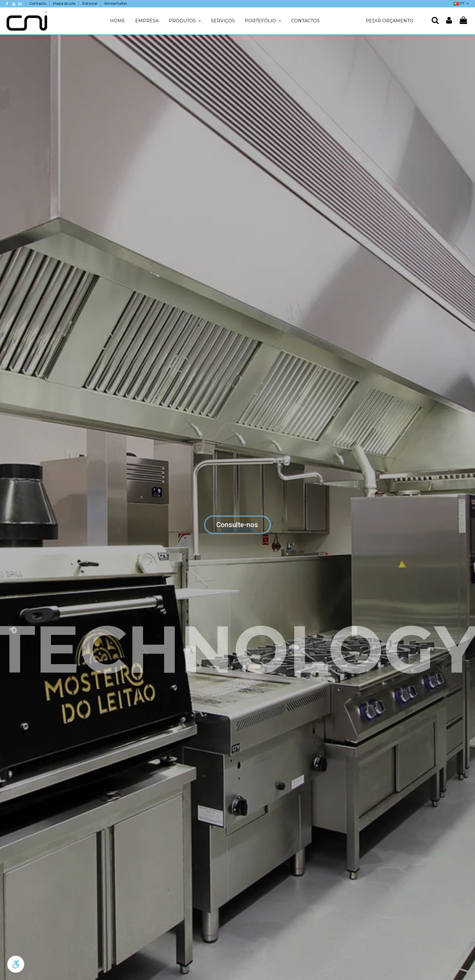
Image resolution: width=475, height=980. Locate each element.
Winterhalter (116, 3)
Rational (90, 3)
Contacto (38, 3)
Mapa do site (65, 3)
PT (462, 3)
